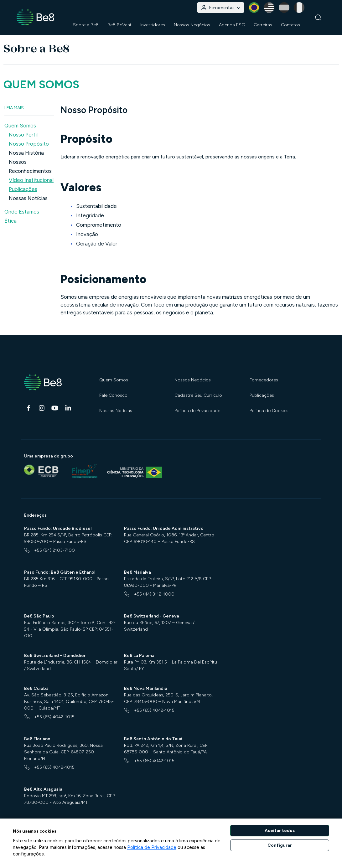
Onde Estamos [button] (22, 212)
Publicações (23, 189)
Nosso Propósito (29, 144)
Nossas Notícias (28, 198)
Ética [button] (10, 221)
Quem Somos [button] (20, 126)
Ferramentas (220, 8)
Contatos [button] (290, 25)
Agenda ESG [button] (232, 25)
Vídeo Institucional (31, 180)
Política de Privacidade (197, 411)
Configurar (280, 845)
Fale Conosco (113, 395)
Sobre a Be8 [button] (86, 25)
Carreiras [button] (263, 25)
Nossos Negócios (193, 380)
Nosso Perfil (23, 135)
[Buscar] (318, 17)
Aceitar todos (280, 831)
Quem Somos (114, 380)
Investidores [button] (153, 25)
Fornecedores (264, 380)
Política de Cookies (269, 411)
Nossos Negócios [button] (192, 25)
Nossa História (26, 153)
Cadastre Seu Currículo (198, 395)
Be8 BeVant (119, 25)
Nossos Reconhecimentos (30, 166)
